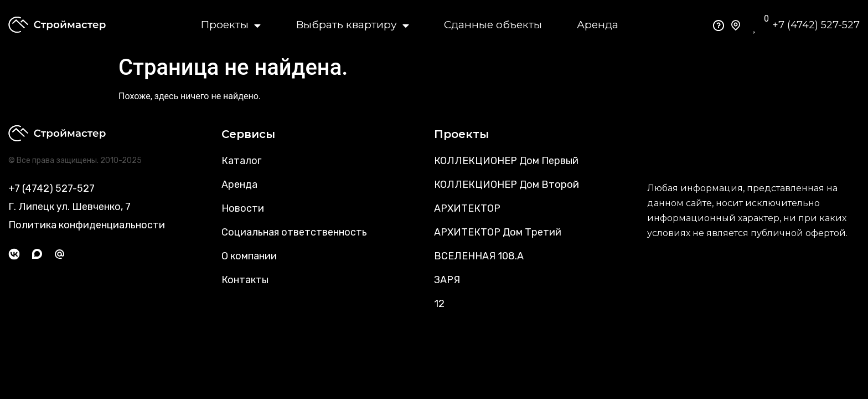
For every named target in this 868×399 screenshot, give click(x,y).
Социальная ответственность (294, 232)
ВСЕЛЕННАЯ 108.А (479, 256)
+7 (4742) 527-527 (816, 25)
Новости (243, 208)
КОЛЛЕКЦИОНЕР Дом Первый (506, 161)
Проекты (231, 25)
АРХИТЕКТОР (467, 208)
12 (439, 304)
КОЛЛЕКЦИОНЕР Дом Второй (507, 185)
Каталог (241, 161)
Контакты (245, 280)
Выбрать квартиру (352, 25)
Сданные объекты (493, 25)
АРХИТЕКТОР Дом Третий (498, 232)
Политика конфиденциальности (87, 225)
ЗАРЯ (447, 280)
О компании (249, 256)
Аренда (598, 25)
